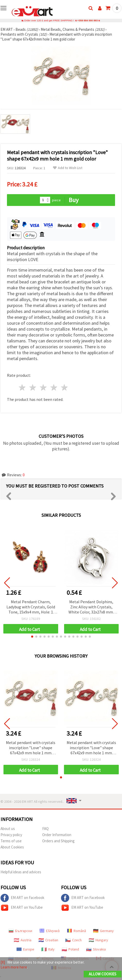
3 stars (44, 387)
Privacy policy (11, 835)
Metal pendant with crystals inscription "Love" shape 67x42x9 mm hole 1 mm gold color (31, 748)
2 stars (33, 387)
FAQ (45, 829)
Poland (70, 949)
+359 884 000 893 (88, 20)
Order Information (57, 835)
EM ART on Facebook (22, 898)
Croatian (48, 940)
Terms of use (11, 841)
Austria (23, 940)
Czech (73, 940)
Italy (48, 949)
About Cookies (12, 847)
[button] (32, 637)
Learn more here (14, 967)
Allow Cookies (103, 974)
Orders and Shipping (58, 841)
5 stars (64, 387)
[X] (3, 962)
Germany (103, 931)
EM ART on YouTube (22, 908)
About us (8, 829)
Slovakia (96, 949)
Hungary (98, 940)
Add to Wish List (68, 168)
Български (20, 931)
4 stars (54, 387)
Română (76, 931)
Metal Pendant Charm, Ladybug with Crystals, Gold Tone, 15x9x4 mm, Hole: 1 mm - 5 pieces (31, 607)
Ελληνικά (50, 931)
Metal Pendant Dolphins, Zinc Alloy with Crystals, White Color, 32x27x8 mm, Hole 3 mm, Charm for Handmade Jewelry (91, 607)
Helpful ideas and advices (21, 872)
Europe (25, 949)
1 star (23, 387)
